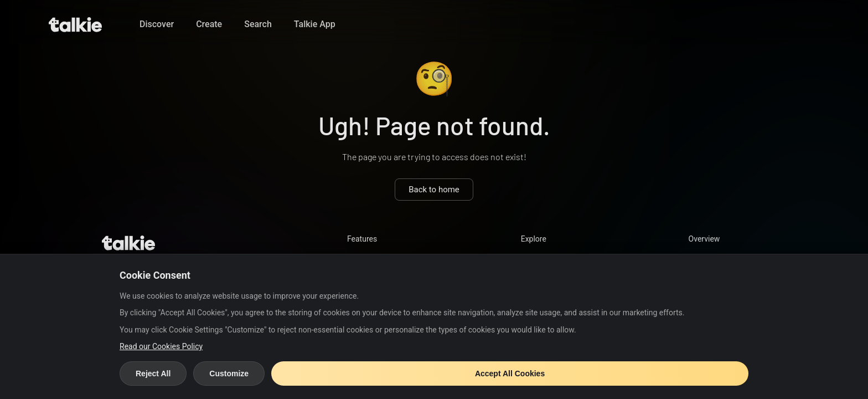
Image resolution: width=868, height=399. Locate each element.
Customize (229, 374)
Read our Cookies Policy (161, 346)
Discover (157, 24)
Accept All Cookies (510, 374)
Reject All (153, 374)
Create (209, 24)
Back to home (434, 190)
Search (258, 24)
